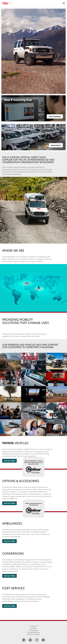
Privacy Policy (34, 630)
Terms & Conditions (34, 634)
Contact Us (34, 626)
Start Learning (55, 116)
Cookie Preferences (34, 632)
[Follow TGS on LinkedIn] (24, 640)
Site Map (34, 628)
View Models (56, 145)
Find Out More (9, 461)
